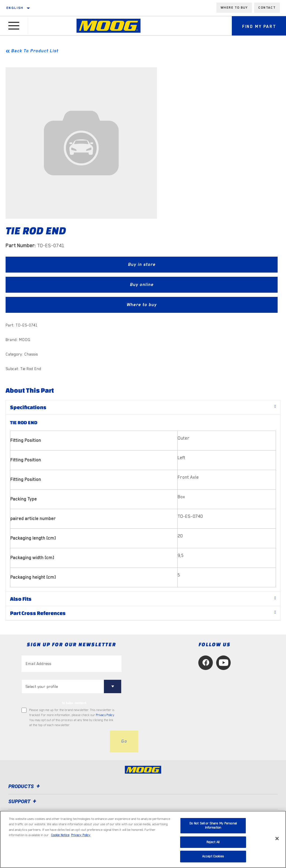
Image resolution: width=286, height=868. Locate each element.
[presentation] (64, 741)
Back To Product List (35, 51)
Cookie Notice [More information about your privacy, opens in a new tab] (60, 835)
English (15, 8)
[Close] (277, 839)
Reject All (213, 842)
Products (25, 786)
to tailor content (74, 703)
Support (23, 801)
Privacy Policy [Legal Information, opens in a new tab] (81, 835)
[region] (143, 839)
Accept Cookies (213, 856)
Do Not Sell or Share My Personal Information (213, 826)
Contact (267, 8)
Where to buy (234, 8)
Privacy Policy (105, 715)
